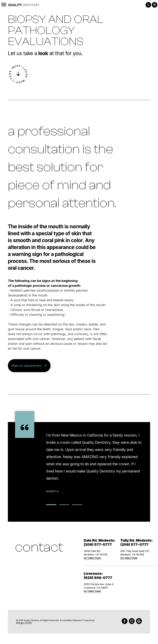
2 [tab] (64, 505)
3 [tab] (77, 505)
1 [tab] (51, 505)
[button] (148, 5)
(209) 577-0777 (98, 544)
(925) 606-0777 (98, 578)
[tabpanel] (95, 458)
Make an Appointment (31, 366)
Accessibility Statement (71, 620)
